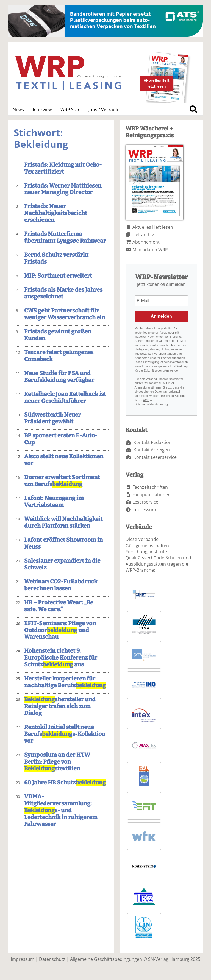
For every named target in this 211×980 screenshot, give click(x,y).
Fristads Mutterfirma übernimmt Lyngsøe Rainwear (65, 238)
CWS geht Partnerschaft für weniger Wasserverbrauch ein (65, 314)
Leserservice (145, 502)
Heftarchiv (143, 234)
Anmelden (161, 316)
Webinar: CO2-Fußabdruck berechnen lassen (61, 585)
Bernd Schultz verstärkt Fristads (56, 258)
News (18, 110)
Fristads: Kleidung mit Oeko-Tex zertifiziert (63, 168)
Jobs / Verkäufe (104, 110)
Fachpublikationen (152, 495)
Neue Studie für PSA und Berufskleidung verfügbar (59, 377)
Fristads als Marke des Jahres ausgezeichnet (63, 293)
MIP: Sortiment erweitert (58, 276)
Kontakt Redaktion (153, 442)
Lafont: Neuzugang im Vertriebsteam (54, 502)
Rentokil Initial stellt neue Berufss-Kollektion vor (65, 734)
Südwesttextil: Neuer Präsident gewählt (52, 418)
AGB (146, 400)
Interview (42, 110)
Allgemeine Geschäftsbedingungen (106, 959)
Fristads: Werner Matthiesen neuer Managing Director (63, 189)
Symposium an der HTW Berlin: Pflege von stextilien (57, 762)
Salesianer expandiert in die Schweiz (62, 564)
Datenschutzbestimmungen (153, 404)
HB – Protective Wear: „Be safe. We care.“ (59, 606)
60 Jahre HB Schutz (65, 783)
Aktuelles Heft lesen (153, 227)
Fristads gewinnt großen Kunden (58, 335)
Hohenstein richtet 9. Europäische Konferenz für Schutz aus (61, 658)
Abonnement (146, 242)
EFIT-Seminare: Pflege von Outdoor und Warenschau (60, 630)
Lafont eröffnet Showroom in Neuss (63, 543)
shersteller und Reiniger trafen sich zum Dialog (60, 706)
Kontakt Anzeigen (152, 450)
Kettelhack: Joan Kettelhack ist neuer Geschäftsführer (65, 398)
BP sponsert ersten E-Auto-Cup (61, 439)
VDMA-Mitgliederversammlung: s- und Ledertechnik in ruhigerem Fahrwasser (61, 810)
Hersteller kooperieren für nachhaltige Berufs (65, 682)
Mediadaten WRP (150, 250)
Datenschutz (52, 959)
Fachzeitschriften (150, 487)
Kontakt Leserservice (155, 457)
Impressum (144, 510)
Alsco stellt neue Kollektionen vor (64, 460)
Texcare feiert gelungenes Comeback (59, 356)
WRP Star (70, 110)
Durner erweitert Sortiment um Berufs (62, 481)
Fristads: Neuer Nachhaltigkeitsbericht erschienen (56, 213)
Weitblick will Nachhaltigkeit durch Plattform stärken (63, 523)
